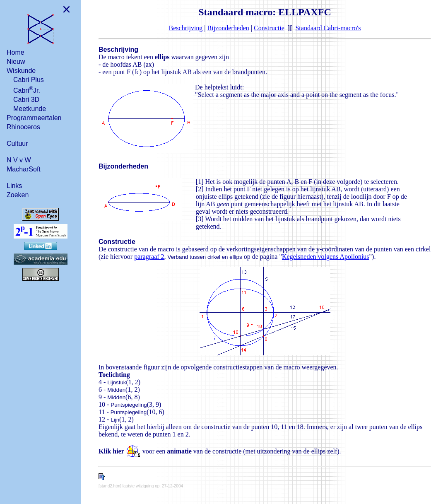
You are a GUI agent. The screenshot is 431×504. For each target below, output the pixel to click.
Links (14, 186)
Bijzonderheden (228, 28)
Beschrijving (186, 28)
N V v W (19, 160)
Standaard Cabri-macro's (328, 28)
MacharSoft (24, 169)
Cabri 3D (26, 100)
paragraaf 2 (149, 257)
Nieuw (16, 61)
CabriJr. (27, 90)
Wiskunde (21, 71)
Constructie (269, 28)
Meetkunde (30, 109)
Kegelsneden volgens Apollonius (326, 257)
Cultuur (17, 143)
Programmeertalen (34, 118)
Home (16, 52)
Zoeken (18, 195)
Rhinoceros (23, 127)
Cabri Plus (29, 80)
